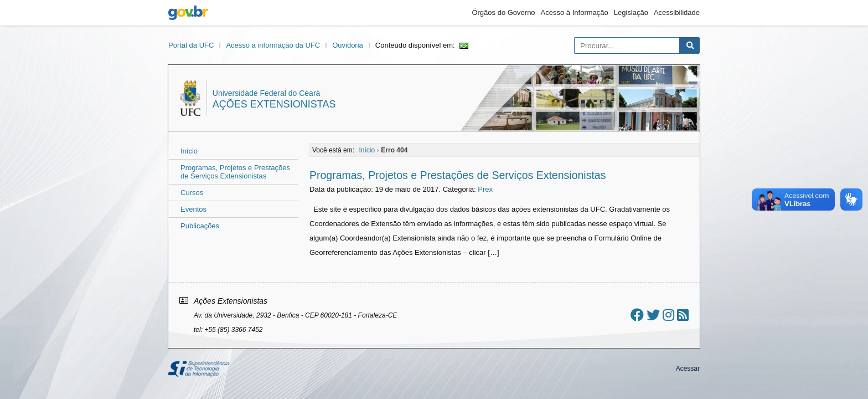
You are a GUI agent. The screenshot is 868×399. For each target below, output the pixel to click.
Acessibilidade (677, 12)
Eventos (193, 209)
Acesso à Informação (575, 12)
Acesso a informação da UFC (273, 45)
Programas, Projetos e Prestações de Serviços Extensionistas (235, 172)
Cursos (192, 193)
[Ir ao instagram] (668, 315)
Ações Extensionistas (274, 104)
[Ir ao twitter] (653, 315)
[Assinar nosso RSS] (683, 315)
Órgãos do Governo (503, 12)
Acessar (688, 369)
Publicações (200, 226)
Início (189, 151)
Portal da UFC (191, 45)
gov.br (188, 13)
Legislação (631, 12)
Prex (485, 189)
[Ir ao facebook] (637, 315)
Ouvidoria (348, 45)
